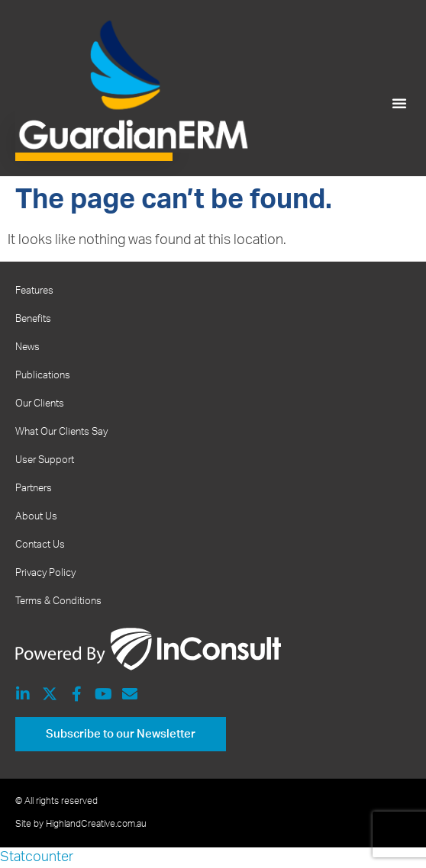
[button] (399, 103)
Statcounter (37, 857)
